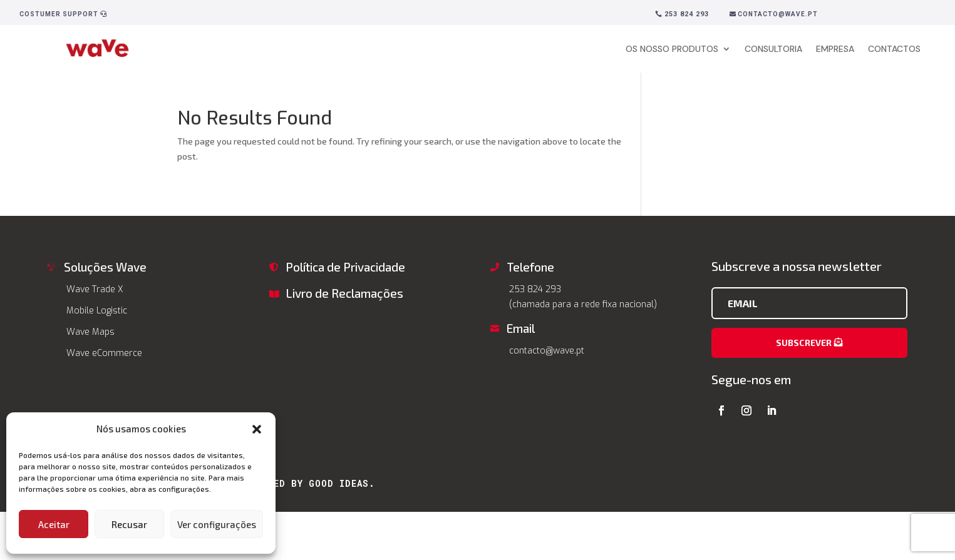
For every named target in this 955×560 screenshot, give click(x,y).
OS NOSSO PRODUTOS (672, 49)
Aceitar (54, 524)
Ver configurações (217, 524)
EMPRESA (835, 49)
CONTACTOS (894, 49)
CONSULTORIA (773, 49)
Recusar (129, 524)
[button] (257, 429)
